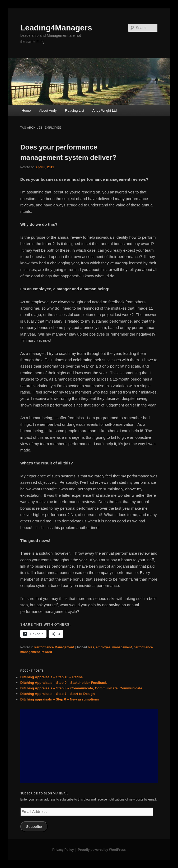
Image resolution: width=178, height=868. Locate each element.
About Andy (48, 110)
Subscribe (34, 827)
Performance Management (54, 647)
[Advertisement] (89, 746)
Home (26, 110)
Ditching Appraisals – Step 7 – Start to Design (58, 694)
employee (103, 647)
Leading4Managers (56, 28)
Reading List (74, 110)
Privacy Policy (63, 850)
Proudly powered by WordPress (102, 850)
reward (47, 652)
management (122, 647)
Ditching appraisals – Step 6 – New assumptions (60, 699)
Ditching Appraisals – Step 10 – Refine (51, 677)
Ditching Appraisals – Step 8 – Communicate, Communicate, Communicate (81, 688)
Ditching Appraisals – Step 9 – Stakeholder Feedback (64, 683)
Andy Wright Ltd (105, 110)
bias (91, 647)
